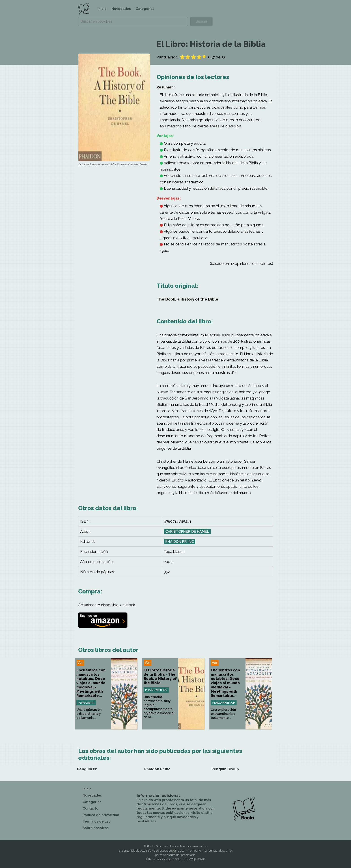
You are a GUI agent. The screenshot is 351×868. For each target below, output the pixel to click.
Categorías (145, 9)
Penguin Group (224, 703)
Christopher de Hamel (187, 532)
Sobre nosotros (96, 828)
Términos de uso (97, 821)
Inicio (102, 9)
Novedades (121, 9)
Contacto (90, 808)
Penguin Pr (86, 703)
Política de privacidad (101, 815)
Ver (80, 663)
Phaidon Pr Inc (180, 542)
